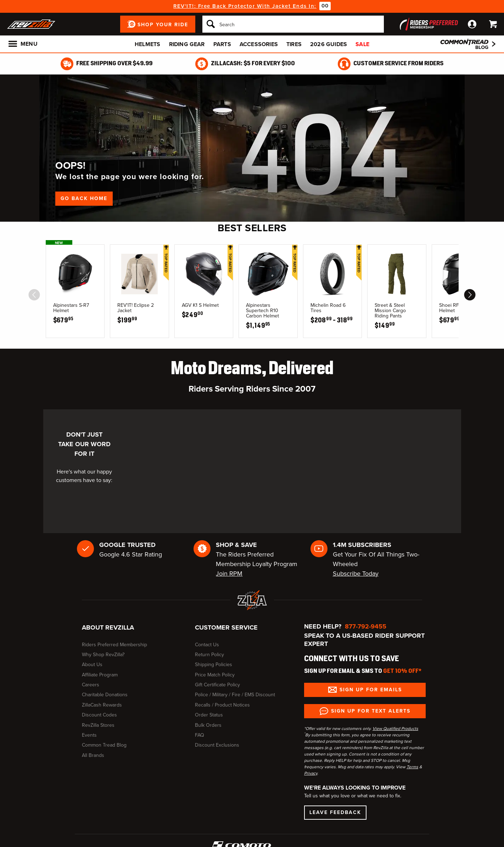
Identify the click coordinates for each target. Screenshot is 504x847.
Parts (222, 44)
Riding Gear (187, 44)
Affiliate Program (100, 675)
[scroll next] (470, 295)
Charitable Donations (105, 695)
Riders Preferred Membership (114, 645)
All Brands (93, 755)
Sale (362, 44)
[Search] (293, 24)
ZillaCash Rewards (102, 705)
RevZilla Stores (98, 725)
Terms (412, 767)
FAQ (200, 735)
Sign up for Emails (371, 690)
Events (89, 735)
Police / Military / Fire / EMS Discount (235, 695)
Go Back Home (84, 198)
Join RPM (229, 574)
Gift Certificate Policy (217, 685)
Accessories (259, 44)
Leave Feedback (335, 812)
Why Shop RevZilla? (103, 655)
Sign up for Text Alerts (371, 711)
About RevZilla (108, 627)
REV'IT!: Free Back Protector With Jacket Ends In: (245, 6)
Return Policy (209, 655)
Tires (294, 44)
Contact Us (207, 645)
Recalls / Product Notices (222, 705)
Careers (91, 685)
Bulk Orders (208, 725)
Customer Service (226, 627)
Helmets (147, 44)
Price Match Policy (215, 675)
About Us (92, 665)
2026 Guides (329, 44)
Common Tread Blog (104, 745)
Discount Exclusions (217, 745)
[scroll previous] (34, 295)
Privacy (311, 773)
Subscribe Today (356, 574)
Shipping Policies (214, 665)
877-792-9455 (366, 626)
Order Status (209, 715)
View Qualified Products (395, 729)
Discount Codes (99, 715)
